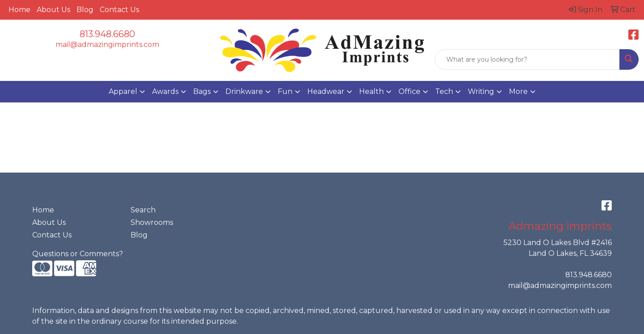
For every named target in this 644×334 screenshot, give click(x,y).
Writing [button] (481, 91)
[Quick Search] (527, 59)
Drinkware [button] (244, 91)
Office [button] (409, 91)
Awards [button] (165, 91)
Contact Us (119, 10)
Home (19, 10)
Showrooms (152, 222)
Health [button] (371, 91)
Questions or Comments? (78, 254)
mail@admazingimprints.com (107, 44)
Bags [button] (202, 91)
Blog (85, 10)
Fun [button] (285, 91)
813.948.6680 (107, 34)
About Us (53, 10)
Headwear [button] (326, 91)
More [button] (518, 91)
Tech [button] (444, 91)
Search (143, 210)
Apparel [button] (123, 91)
